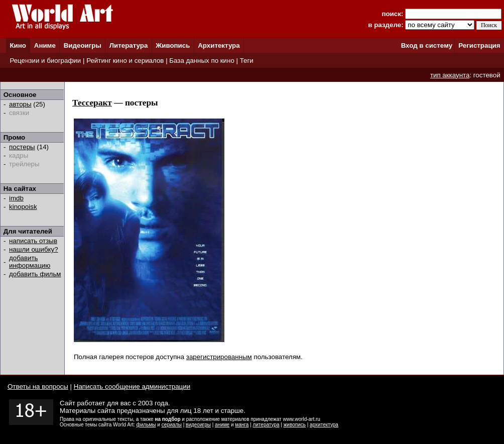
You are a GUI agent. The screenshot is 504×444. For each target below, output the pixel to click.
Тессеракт (92, 103)
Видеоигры (83, 45)
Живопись (173, 45)
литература (266, 425)
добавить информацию (30, 262)
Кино (18, 45)
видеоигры (198, 425)
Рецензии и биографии (45, 61)
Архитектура (219, 45)
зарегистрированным (219, 357)
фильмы (146, 425)
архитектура (324, 425)
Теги (247, 61)
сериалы (172, 425)
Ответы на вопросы (38, 386)
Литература (129, 45)
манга (242, 425)
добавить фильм (35, 274)
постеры (22, 147)
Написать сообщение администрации (132, 386)
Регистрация (479, 45)
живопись (295, 425)
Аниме (45, 45)
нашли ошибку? (34, 249)
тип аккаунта (450, 75)
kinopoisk (23, 207)
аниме (222, 425)
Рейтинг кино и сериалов (125, 61)
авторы (20, 104)
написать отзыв (33, 241)
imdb (16, 198)
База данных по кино (202, 61)
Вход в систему (427, 45)
